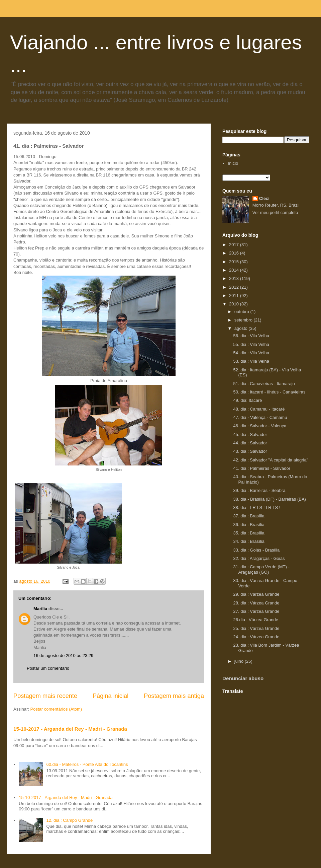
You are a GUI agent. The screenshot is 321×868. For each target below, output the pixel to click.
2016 (235, 253)
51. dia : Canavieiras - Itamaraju (264, 384)
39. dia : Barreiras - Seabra (259, 490)
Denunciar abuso (243, 678)
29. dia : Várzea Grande (256, 594)
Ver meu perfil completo (275, 212)
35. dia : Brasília (249, 533)
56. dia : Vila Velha (251, 336)
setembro (244, 320)
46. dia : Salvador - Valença (260, 426)
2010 (235, 304)
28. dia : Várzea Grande (256, 603)
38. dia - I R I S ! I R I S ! (257, 508)
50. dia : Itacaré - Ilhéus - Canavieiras (269, 392)
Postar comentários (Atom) (56, 709)
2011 (235, 296)
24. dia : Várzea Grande (256, 637)
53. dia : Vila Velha (251, 361)
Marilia (40, 609)
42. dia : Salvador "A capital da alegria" (271, 460)
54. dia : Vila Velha (251, 353)
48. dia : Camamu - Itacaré (259, 409)
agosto (242, 328)
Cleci (264, 198)
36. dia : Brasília (249, 525)
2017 (235, 245)
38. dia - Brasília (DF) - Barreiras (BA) (269, 499)
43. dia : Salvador (250, 451)
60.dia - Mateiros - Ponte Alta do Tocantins (87, 764)
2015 (235, 262)
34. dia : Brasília (249, 541)
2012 (235, 287)
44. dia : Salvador (250, 443)
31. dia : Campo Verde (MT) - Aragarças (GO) (261, 569)
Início (233, 163)
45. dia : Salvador (250, 435)
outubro (242, 312)
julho (240, 661)
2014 (235, 270)
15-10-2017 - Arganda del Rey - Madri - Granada (70, 729)
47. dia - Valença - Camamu (260, 417)
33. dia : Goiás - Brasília (256, 550)
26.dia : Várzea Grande (255, 620)
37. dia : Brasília (249, 516)
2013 (235, 278)
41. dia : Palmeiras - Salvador (262, 468)
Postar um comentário (48, 668)
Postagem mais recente (45, 696)
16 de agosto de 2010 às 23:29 (63, 656)
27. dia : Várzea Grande (256, 611)
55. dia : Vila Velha (251, 344)
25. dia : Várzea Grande (256, 628)
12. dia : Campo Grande (69, 820)
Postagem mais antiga (174, 696)
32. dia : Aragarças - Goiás (259, 558)
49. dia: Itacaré (247, 400)
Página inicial (111, 696)
